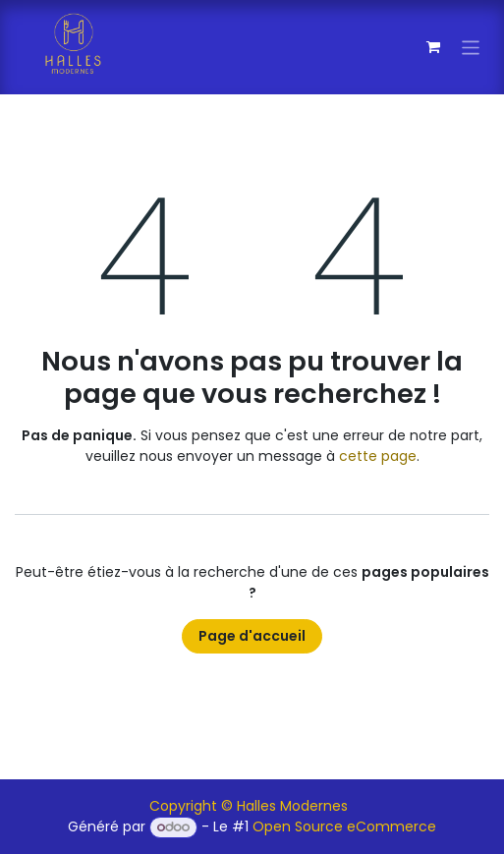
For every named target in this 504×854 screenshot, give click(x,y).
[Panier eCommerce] (433, 47)
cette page (378, 456)
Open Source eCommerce (344, 826)
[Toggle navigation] (471, 47)
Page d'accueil (252, 636)
